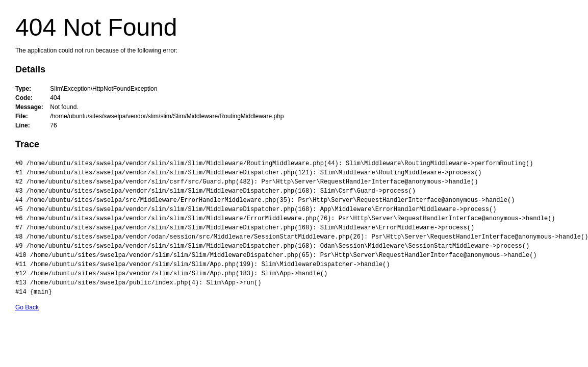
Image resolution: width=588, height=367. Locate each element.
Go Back (27, 307)
